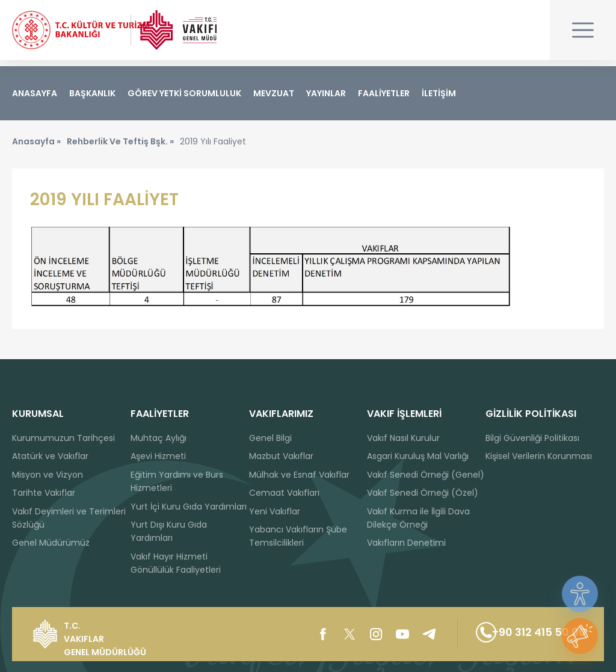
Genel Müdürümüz (51, 543)
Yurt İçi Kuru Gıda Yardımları (189, 507)
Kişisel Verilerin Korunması (539, 457)
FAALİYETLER (384, 93)
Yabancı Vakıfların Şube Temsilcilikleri (298, 536)
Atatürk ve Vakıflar (50, 457)
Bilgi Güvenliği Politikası (532, 438)
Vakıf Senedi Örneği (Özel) (423, 493)
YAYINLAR (326, 93)
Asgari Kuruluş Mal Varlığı (418, 457)
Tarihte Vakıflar (44, 493)
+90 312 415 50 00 (520, 634)
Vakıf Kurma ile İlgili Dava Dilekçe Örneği (418, 518)
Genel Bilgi (270, 438)
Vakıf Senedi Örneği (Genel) (426, 475)
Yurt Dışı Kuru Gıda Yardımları (169, 531)
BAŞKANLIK (92, 93)
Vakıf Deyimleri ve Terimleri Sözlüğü (69, 518)
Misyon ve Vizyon (48, 475)
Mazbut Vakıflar (281, 457)
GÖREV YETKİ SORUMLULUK (184, 93)
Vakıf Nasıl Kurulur (403, 438)
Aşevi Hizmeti (158, 457)
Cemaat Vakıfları (284, 493)
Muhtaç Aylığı (159, 438)
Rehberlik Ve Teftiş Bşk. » (120, 147)
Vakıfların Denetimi (406, 543)
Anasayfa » (36, 147)
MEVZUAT (274, 93)
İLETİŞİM (439, 93)
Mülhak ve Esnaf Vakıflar (299, 475)
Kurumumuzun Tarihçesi (63, 438)
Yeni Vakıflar (275, 511)
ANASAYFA (35, 93)
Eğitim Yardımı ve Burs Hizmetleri (177, 481)
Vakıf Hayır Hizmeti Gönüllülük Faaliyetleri (176, 563)
